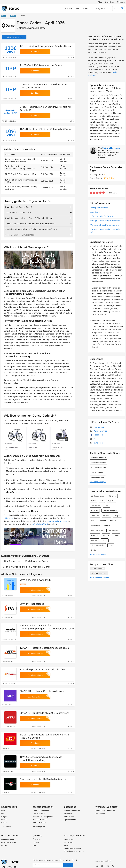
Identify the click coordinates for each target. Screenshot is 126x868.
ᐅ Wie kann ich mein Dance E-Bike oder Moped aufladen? (31, 229)
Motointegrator (114, 530)
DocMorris (95, 516)
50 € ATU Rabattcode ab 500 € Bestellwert (44, 713)
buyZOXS (95, 511)
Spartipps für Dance (99, 208)
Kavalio (113, 521)
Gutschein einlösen (9, 842)
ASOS (93, 501)
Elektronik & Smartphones (43, 817)
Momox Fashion (97, 530)
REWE (4, 823)
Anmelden (68, 865)
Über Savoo (37, 839)
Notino (4, 820)
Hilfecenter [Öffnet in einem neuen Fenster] (9, 518)
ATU (102, 501)
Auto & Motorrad (97, 569)
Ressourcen (100, 814)
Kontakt (36, 842)
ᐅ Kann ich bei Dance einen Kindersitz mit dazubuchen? (30, 224)
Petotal (106, 535)
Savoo (4, 16)
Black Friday (69, 817)
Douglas (117, 516)
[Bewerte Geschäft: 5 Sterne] (103, 193)
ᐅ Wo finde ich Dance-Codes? (18, 207)
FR (108, 866)
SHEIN (105, 540)
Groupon (102, 521)
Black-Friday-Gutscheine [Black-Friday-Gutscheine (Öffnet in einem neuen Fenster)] (105, 811)
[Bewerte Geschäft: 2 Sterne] (94, 193)
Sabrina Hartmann (111, 148)
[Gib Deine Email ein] (48, 865)
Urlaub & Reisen (39, 814)
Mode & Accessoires (41, 811)
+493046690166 (40, 524)
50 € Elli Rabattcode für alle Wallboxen (42, 691)
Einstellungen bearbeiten (74, 851)
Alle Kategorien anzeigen (99, 577)
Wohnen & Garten (40, 820)
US (97, 866)
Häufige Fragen (8, 839)
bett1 (107, 506)
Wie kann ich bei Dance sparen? (104, 225)
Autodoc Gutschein (98, 458)
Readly (116, 535)
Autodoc (111, 501)
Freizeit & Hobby (39, 823)
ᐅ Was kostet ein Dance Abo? (19, 213)
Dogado (106, 516)
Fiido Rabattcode (98, 477)
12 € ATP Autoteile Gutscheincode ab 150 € (44, 648)
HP (3, 814)
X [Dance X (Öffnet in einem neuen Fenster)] (92, 439)
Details (71, 57)
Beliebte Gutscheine (72, 811)
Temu (111, 545)
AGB (66, 845)
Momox (107, 525)
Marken (13, 16)
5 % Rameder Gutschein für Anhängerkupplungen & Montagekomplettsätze (47, 627)
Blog (100, 2)
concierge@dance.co (57, 521)
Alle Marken (6, 827)
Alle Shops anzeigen (98, 482)
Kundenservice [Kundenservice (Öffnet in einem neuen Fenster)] (98, 431)
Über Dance (95, 212)
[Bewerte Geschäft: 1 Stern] (91, 193)
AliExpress (112, 496)
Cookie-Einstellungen (72, 848)
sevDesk (94, 540)
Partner (4, 845)
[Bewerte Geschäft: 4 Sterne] (100, 193)
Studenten (68, 814)
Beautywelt (95, 506)
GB (102, 866)
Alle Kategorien (39, 827)
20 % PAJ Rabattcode (32, 604)
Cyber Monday (70, 820)
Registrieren (109, 2)
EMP (93, 521)
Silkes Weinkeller (98, 545)
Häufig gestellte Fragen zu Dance (105, 221)
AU (113, 866)
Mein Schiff (95, 525)
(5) (14, 37)
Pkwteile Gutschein (98, 463)
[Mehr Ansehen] (121, 564)
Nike (3, 811)
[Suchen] (117, 9)
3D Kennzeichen (97, 496)
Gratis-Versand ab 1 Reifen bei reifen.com (43, 779)
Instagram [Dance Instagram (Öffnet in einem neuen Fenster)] (96, 443)
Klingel (4, 817)
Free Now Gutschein (99, 468)
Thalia (93, 550)
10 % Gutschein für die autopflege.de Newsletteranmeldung (41, 758)
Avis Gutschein (97, 472)
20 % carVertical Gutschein (35, 580)
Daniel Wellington (110, 511)
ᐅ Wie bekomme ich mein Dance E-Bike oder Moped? (29, 218)
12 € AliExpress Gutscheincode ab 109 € (43, 669)
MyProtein (95, 535)
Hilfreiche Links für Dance (101, 216)
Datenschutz (69, 839)
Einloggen (121, 2)
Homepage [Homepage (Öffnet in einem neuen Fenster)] (97, 427)
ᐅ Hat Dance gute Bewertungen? (20, 235)
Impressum (68, 842)
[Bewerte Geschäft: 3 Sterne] (97, 193)
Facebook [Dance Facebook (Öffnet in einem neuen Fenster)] (96, 435)
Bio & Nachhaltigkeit (99, 573)
